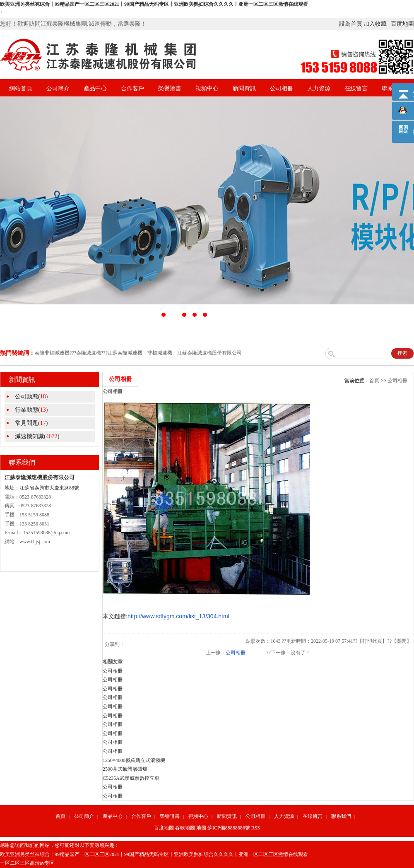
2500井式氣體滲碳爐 (125, 769)
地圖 (201, 828)
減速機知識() (37, 436)
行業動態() (31, 410)
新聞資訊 (244, 88)
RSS (256, 828)
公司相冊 (282, 88)
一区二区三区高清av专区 (27, 863)
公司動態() (31, 397)
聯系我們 (341, 816)
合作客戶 (132, 88)
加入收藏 (375, 24)
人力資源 (319, 88)
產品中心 (95, 88)
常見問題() (31, 423)
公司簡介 (58, 88)
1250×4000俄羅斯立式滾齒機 (134, 760)
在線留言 (356, 88)
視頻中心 (207, 88)
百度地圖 (402, 24)
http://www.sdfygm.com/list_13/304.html (178, 616)
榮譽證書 (170, 88)
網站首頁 (21, 88)
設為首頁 (351, 24)
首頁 (374, 381)
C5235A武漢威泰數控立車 (131, 778)
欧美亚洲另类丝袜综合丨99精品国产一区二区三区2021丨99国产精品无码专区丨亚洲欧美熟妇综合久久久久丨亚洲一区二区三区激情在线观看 (154, 4)
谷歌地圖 (185, 828)
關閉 (402, 641)
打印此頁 (372, 641)
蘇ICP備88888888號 (229, 828)
